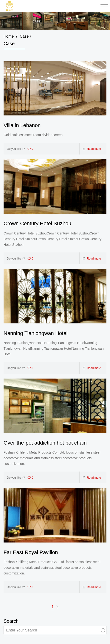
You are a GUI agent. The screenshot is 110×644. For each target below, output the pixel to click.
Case (24, 36)
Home (9, 36)
